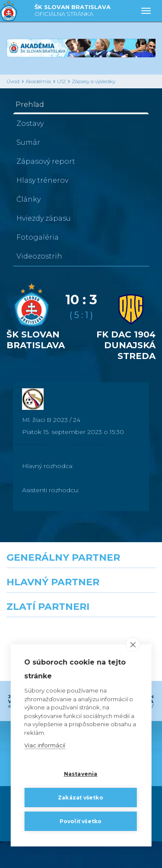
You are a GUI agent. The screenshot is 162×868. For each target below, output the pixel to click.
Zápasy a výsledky (94, 81)
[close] (133, 645)
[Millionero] (122, 621)
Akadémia (38, 81)
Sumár (28, 142)
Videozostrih (39, 256)
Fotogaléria (38, 237)
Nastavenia (81, 774)
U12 (61, 81)
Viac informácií (45, 746)
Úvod (13, 81)
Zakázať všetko (81, 798)
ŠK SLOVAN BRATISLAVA (73, 11)
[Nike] (81, 584)
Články (29, 199)
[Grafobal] (41, 621)
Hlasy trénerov (42, 180)
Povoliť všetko (81, 821)
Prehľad (30, 105)
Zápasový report (46, 161)
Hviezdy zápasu (44, 218)
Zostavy (30, 123)
